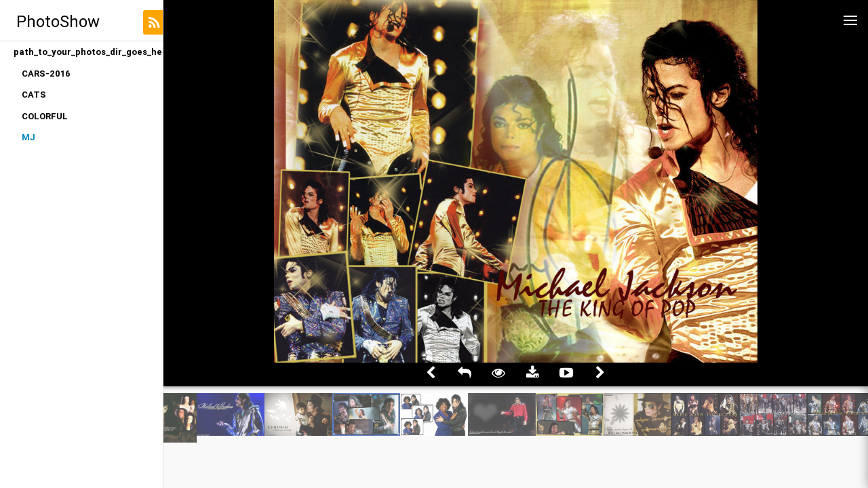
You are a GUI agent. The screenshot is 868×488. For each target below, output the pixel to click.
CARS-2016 (46, 74)
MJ (28, 137)
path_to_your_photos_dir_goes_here (88, 52)
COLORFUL (45, 116)
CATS (34, 95)
